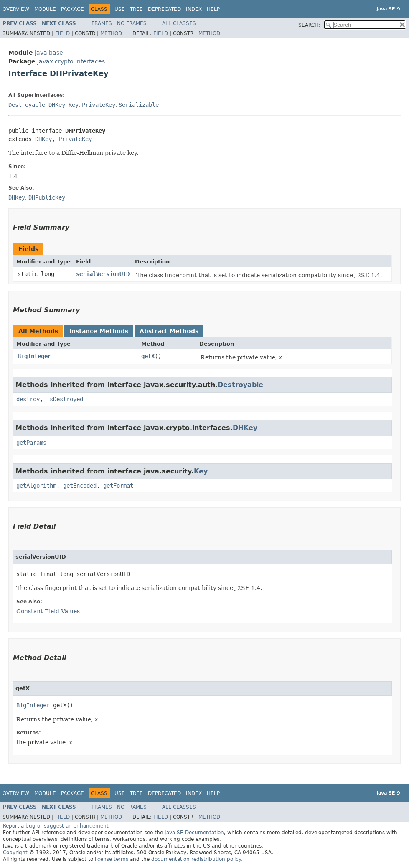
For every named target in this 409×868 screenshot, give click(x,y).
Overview (16, 9)
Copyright (15, 853)
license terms (112, 859)
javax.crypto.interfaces (71, 61)
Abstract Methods (169, 331)
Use (120, 9)
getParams (31, 443)
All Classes (179, 23)
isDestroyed (65, 399)
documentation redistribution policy (196, 859)
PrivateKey (99, 105)
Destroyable (27, 105)
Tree (136, 9)
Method (111, 33)
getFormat (118, 486)
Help (213, 9)
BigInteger (34, 356)
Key (74, 105)
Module (45, 9)
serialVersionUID (103, 274)
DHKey (57, 105)
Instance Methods (99, 331)
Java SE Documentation (194, 833)
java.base (49, 53)
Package (72, 9)
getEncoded (80, 486)
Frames (102, 23)
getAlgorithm (36, 486)
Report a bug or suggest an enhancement (56, 826)
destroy (28, 399)
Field (62, 33)
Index (194, 9)
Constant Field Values (48, 611)
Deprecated (164, 9)
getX (148, 356)
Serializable (139, 105)
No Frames (132, 23)
